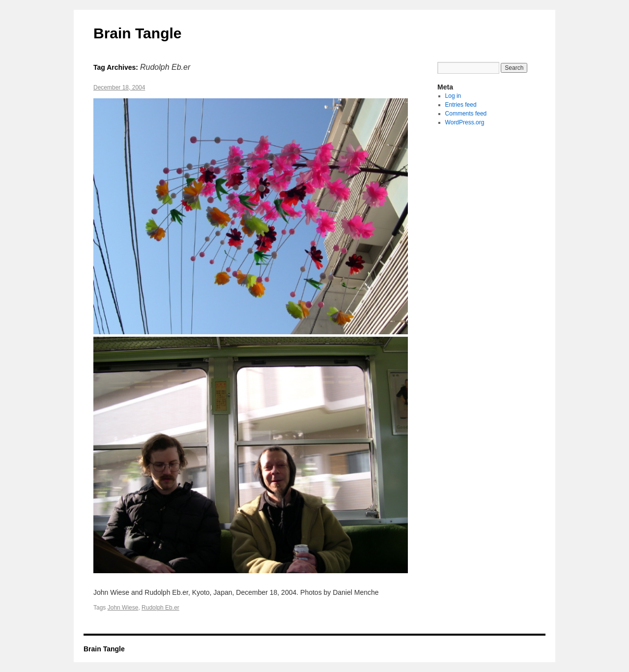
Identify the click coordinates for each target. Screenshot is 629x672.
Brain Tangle (137, 33)
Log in (453, 96)
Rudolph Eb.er (160, 608)
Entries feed (461, 105)
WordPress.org (465, 122)
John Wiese (123, 608)
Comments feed (466, 114)
